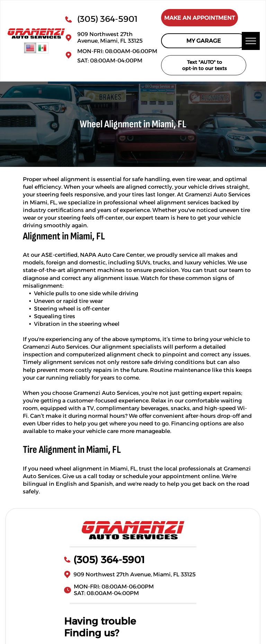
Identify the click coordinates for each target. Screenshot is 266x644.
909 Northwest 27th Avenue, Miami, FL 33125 (110, 37)
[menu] (251, 41)
